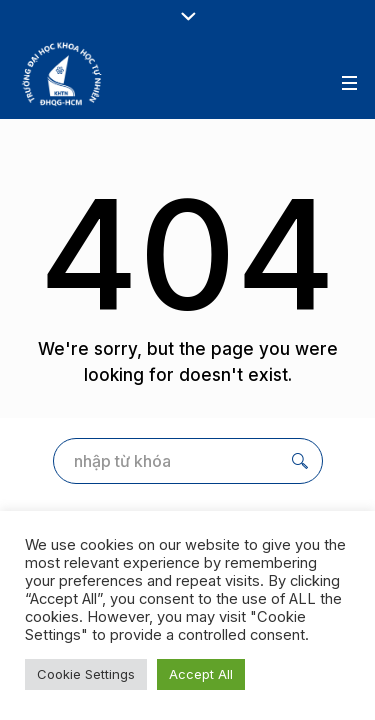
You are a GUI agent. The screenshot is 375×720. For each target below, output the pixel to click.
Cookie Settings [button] (86, 674)
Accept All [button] (201, 674)
